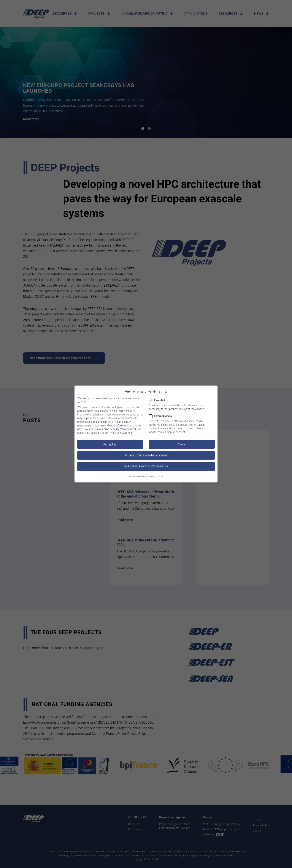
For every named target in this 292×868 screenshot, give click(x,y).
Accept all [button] (110, 444)
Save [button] (182, 444)
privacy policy (111, 429)
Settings (127, 432)
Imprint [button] (160, 476)
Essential (158, 400)
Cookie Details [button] (136, 476)
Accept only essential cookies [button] (146, 455)
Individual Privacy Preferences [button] (146, 466)
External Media (162, 416)
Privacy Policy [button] (149, 476)
